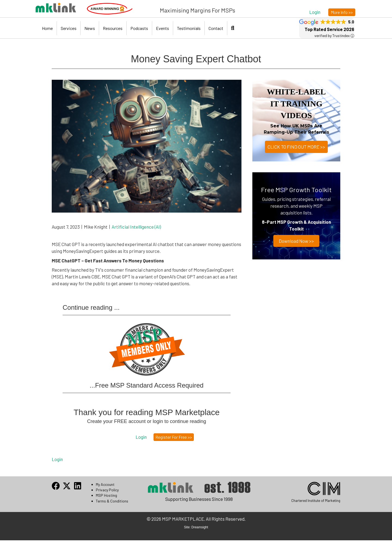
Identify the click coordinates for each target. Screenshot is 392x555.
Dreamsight (200, 527)
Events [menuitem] (163, 28)
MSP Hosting (106, 495)
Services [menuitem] (69, 28)
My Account (105, 484)
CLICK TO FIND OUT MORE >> (296, 147)
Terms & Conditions (112, 501)
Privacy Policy (107, 490)
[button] (315, 12)
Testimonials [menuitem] (189, 28)
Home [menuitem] (47, 28)
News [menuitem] (90, 28)
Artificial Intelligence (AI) (136, 227)
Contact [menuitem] (216, 28)
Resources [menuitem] (113, 28)
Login (57, 459)
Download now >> (296, 241)
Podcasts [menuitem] (139, 28)
